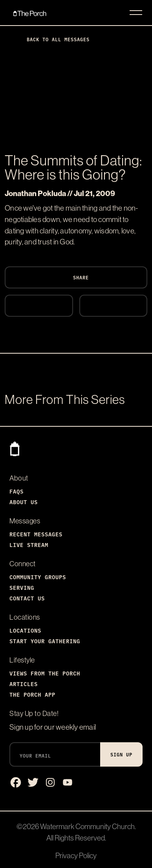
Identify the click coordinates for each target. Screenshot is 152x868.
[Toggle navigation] (136, 13)
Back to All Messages (52, 39)
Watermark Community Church (87, 826)
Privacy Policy (76, 855)
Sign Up (121, 754)
